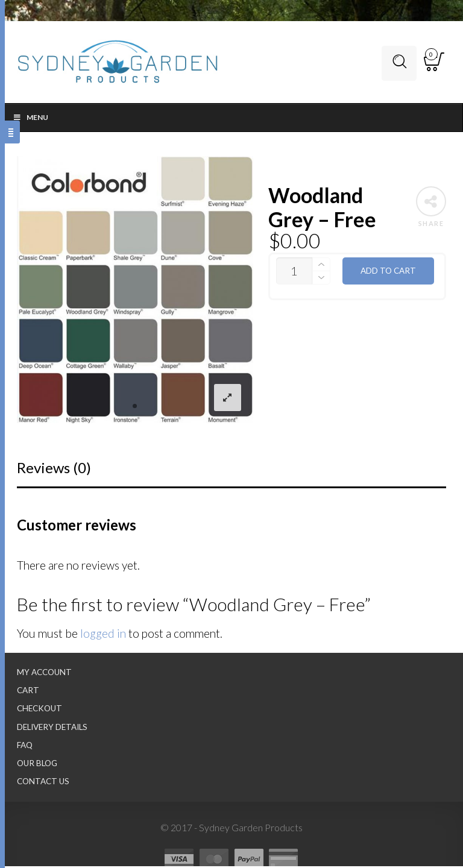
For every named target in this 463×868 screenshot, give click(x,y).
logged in (103, 635)
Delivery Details (52, 728)
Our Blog (37, 765)
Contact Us (43, 783)
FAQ (25, 746)
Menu (30, 119)
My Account (44, 674)
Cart (28, 692)
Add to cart (388, 272)
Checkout (39, 710)
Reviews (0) (54, 469)
